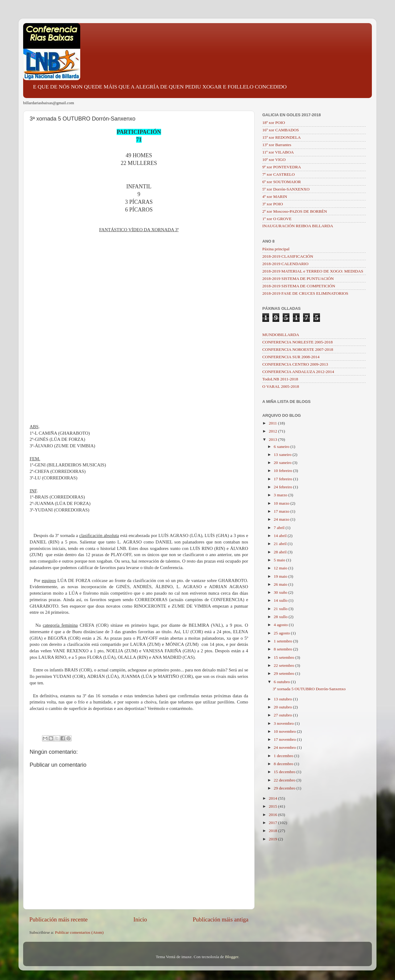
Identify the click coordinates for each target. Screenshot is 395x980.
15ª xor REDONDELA (281, 137)
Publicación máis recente (58, 919)
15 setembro (285, 657)
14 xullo (281, 600)
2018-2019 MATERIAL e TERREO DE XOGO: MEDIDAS (313, 271)
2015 (273, 806)
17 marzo (282, 511)
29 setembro (285, 673)
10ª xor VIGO (274, 160)
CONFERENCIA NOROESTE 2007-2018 (298, 349)
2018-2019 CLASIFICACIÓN (288, 256)
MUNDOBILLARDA (281, 335)
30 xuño (281, 592)
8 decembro (284, 764)
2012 (273, 431)
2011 (273, 423)
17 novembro (285, 739)
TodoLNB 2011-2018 (280, 379)
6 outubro (282, 682)
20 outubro (283, 707)
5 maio (280, 560)
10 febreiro (283, 471)
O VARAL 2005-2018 (281, 386)
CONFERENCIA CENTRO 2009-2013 (295, 364)
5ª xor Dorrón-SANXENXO (286, 189)
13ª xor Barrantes (277, 145)
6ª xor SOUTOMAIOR (282, 182)
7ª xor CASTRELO (279, 174)
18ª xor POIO (274, 123)
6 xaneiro (282, 447)
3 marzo (281, 495)
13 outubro (283, 699)
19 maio (281, 576)
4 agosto (281, 625)
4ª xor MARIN (275, 197)
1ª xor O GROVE (277, 219)
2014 (273, 798)
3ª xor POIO (273, 204)
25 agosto (282, 633)
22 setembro (285, 665)
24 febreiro (283, 487)
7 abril (280, 528)
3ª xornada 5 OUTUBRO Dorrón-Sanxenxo (309, 689)
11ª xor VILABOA (278, 152)
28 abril (281, 552)
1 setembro (283, 641)
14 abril (281, 536)
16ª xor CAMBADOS (281, 130)
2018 (273, 831)
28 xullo (281, 617)
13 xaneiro (283, 455)
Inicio (140, 919)
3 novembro (284, 723)
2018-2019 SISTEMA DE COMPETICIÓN (299, 286)
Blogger (232, 957)
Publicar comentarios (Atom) (79, 932)
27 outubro (283, 715)
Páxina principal (276, 249)
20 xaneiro (283, 463)
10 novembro (285, 731)
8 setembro (283, 649)
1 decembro (284, 756)
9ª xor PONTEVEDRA (282, 167)
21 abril (281, 544)
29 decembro (285, 788)
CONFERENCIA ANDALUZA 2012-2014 (298, 372)
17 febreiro (283, 479)
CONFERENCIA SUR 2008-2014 (291, 357)
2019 (273, 839)
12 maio (281, 568)
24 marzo (282, 519)
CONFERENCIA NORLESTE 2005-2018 (297, 342)
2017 (273, 823)
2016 (273, 815)
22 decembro (285, 780)
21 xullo (281, 609)
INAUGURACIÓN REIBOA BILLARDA (298, 226)
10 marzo (282, 503)
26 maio (281, 584)
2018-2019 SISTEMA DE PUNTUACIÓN (298, 279)
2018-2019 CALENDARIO (285, 264)
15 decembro (285, 772)
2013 (273, 439)
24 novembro (285, 747)
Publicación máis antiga (221, 919)
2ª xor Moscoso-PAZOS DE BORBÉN (295, 211)
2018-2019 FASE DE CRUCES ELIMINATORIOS (305, 293)
